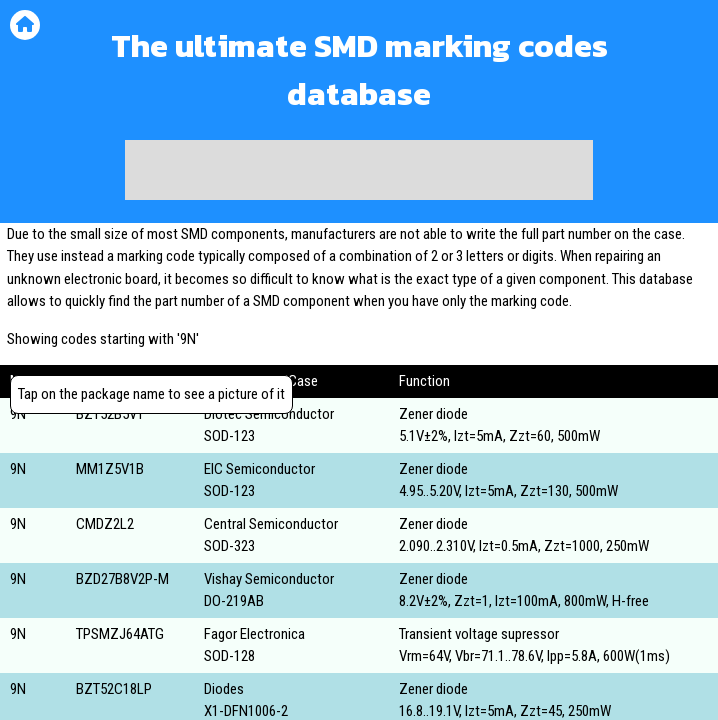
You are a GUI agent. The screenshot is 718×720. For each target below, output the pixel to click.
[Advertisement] (359, 170)
